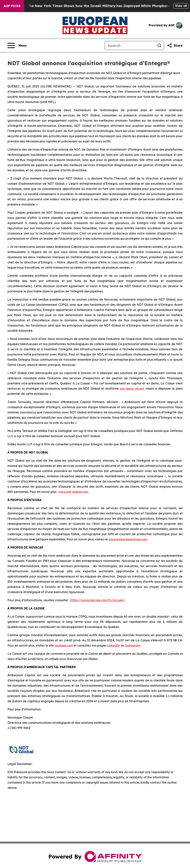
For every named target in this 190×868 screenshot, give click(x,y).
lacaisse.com (64, 645)
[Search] (130, 45)
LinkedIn (113, 645)
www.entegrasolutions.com (128, 539)
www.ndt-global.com (73, 492)
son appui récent (132, 389)
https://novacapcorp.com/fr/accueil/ (98, 600)
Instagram (133, 645)
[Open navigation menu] (17, 45)
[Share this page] (175, 45)
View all (181, 6)
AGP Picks (12, 6)
